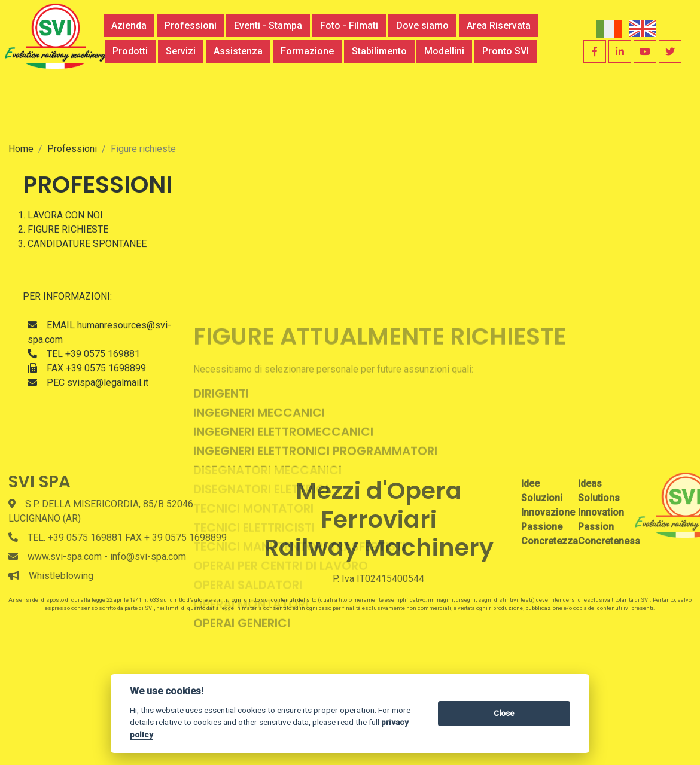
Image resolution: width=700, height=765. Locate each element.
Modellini (444, 51)
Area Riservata (499, 25)
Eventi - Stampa (268, 25)
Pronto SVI (506, 51)
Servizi (181, 51)
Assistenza (238, 51)
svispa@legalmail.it (108, 435)
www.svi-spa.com (65, 557)
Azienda (129, 25)
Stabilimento (379, 51)
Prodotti (130, 51)
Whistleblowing (61, 576)
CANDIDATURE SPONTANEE (87, 296)
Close (504, 713)
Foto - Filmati (349, 25)
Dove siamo (422, 25)
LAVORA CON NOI (65, 267)
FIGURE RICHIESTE (68, 281)
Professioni (191, 25)
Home (21, 201)
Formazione (307, 51)
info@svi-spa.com (148, 557)
